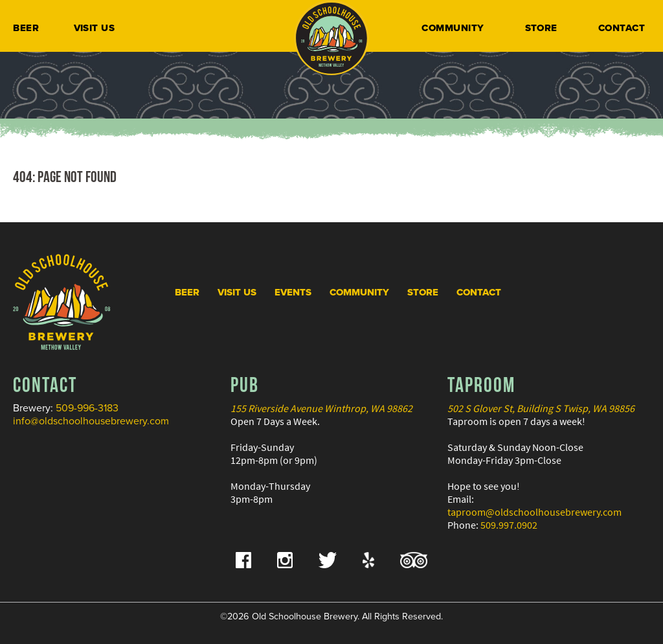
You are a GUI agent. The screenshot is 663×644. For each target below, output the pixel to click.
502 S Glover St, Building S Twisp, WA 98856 (541, 408)
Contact (622, 28)
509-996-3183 (87, 408)
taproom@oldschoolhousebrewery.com (534, 512)
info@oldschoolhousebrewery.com (91, 421)
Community (453, 28)
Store (541, 28)
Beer (26, 28)
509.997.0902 (509, 525)
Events (293, 292)
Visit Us (95, 28)
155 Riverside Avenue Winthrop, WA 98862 (321, 408)
